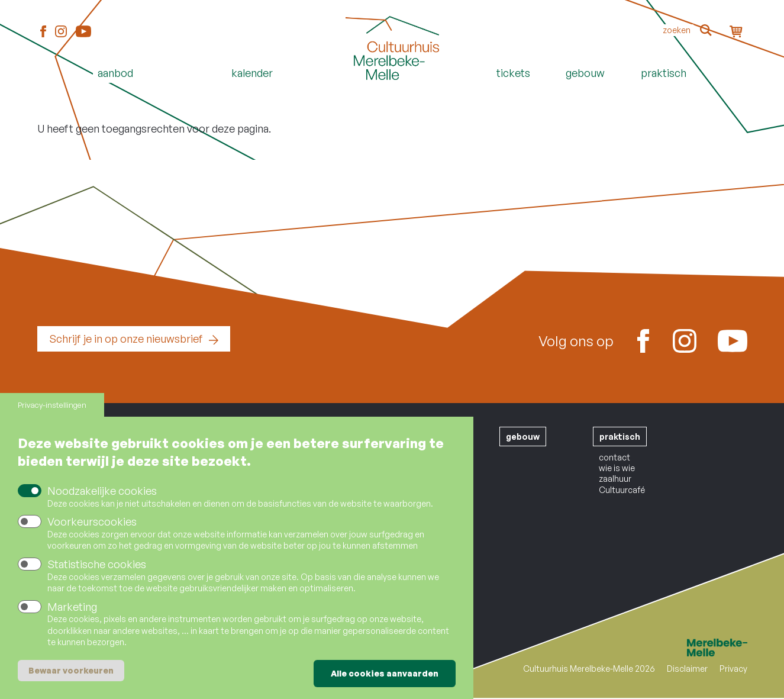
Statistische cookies (97, 566)
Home (392, 93)
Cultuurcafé (622, 490)
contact (614, 457)
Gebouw (585, 73)
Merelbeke (700, 648)
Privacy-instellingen (52, 407)
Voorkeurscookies (92, 523)
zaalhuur (615, 479)
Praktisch (664, 73)
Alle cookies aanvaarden (385, 674)
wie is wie (617, 468)
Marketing (72, 608)
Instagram (61, 32)
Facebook (43, 32)
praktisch (620, 437)
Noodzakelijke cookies (102, 492)
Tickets (513, 73)
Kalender (252, 73)
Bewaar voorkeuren (71, 671)
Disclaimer (687, 669)
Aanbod (115, 73)
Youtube (83, 31)
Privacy (733, 669)
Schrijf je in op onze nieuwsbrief (126, 339)
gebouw (523, 437)
